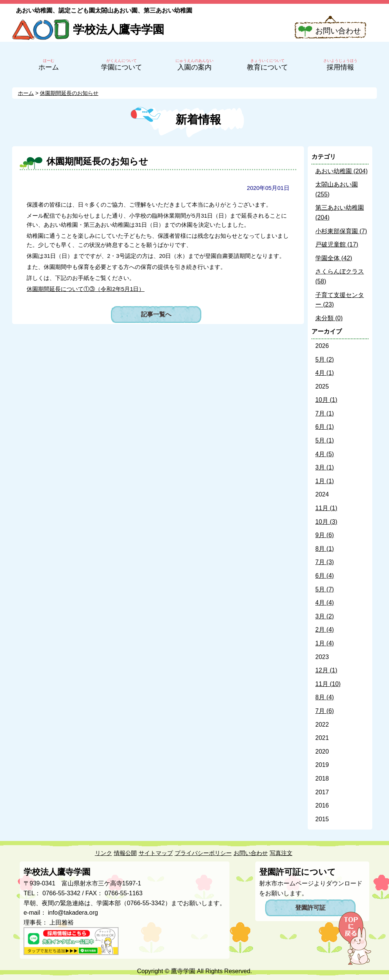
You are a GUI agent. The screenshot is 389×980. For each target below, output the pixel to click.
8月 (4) (325, 697)
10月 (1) (326, 400)
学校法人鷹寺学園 (119, 29)
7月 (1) (325, 413)
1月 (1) (325, 481)
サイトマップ (156, 853)
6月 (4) (325, 576)
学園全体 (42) (334, 258)
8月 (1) (325, 549)
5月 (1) (325, 440)
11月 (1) (326, 508)
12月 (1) (326, 670)
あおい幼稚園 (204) (342, 171)
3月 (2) (325, 616)
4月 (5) (325, 454)
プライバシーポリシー (203, 853)
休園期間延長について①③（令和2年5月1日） (85, 289)
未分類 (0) (329, 318)
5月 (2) (325, 360)
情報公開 (125, 853)
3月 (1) (325, 467)
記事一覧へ (156, 314)
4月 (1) (325, 373)
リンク (104, 853)
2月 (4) (325, 630)
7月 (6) (325, 711)
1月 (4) (325, 643)
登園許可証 (310, 908)
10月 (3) (326, 522)
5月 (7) (325, 589)
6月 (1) (325, 427)
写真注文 (281, 853)
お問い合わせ (338, 31)
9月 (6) (325, 535)
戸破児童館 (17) (337, 244)
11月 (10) (328, 684)
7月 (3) (325, 562)
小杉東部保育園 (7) (341, 231)
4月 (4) (325, 603)
